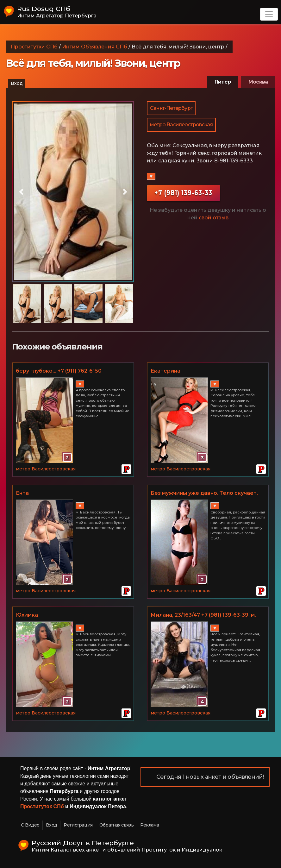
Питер (223, 82)
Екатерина (165, 371)
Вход (17, 83)
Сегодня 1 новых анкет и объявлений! (210, 777)
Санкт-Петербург (171, 108)
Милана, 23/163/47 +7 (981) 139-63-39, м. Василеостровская (203, 615)
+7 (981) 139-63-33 (183, 193)
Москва (258, 82)
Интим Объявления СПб (95, 47)
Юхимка (27, 615)
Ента (22, 493)
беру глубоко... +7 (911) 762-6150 (59, 371)
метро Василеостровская (181, 125)
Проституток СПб (42, 806)
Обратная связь (116, 825)
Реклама (150, 825)
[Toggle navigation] (269, 14)
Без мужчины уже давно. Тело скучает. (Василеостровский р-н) (204, 494)
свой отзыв (214, 218)
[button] (21, 192)
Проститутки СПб (34, 47)
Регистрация (78, 825)
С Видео (30, 825)
